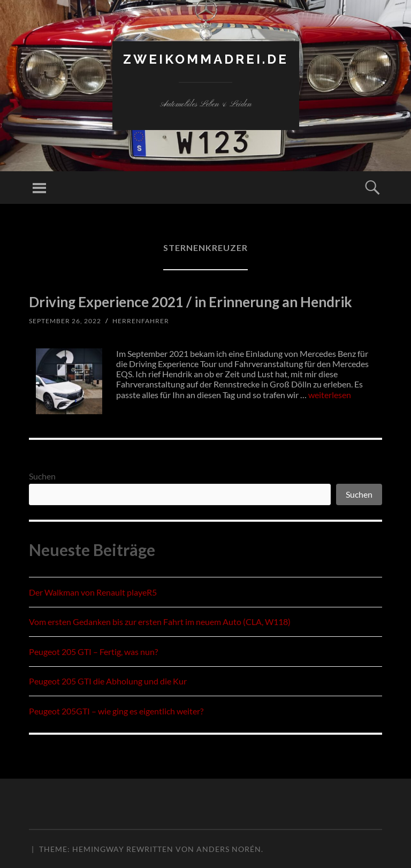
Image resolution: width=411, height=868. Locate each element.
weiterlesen (330, 395)
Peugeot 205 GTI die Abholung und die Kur (108, 681)
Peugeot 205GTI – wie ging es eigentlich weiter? (116, 711)
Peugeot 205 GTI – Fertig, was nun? (93, 652)
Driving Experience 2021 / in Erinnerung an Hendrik (191, 302)
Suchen (42, 476)
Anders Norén (229, 849)
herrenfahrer (141, 321)
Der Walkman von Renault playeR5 (93, 592)
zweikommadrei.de (206, 59)
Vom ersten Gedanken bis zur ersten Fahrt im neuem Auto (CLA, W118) (160, 622)
